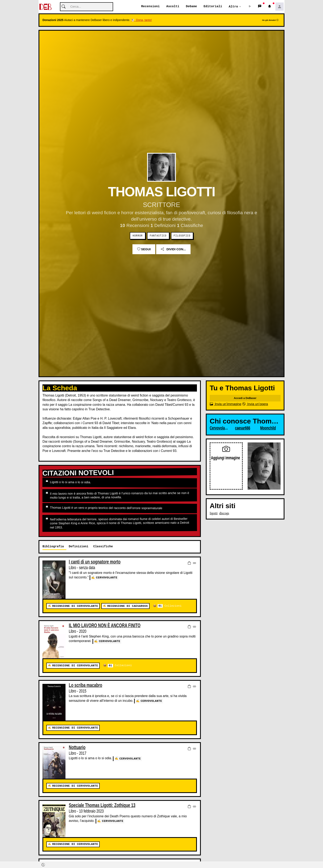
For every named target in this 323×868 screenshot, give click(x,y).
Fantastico (158, 236)
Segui (144, 249)
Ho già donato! (270, 20)
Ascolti (173, 7)
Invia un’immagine (225, 404)
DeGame (191, 7)
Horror (138, 236)
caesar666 (243, 428)
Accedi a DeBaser (245, 398)
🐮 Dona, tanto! (141, 20)
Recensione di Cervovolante (75, 606)
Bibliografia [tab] (53, 547)
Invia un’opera (255, 404)
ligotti (214, 513)
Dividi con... (173, 249)
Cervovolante (107, 578)
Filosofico (182, 236)
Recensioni (150, 7)
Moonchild (268, 428)
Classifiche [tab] (103, 547)
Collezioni (170, 606)
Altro (233, 7)
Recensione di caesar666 (128, 606)
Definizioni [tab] (79, 547)
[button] (250, 7)
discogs (224, 513)
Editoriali (213, 7)
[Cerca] (87, 7)
